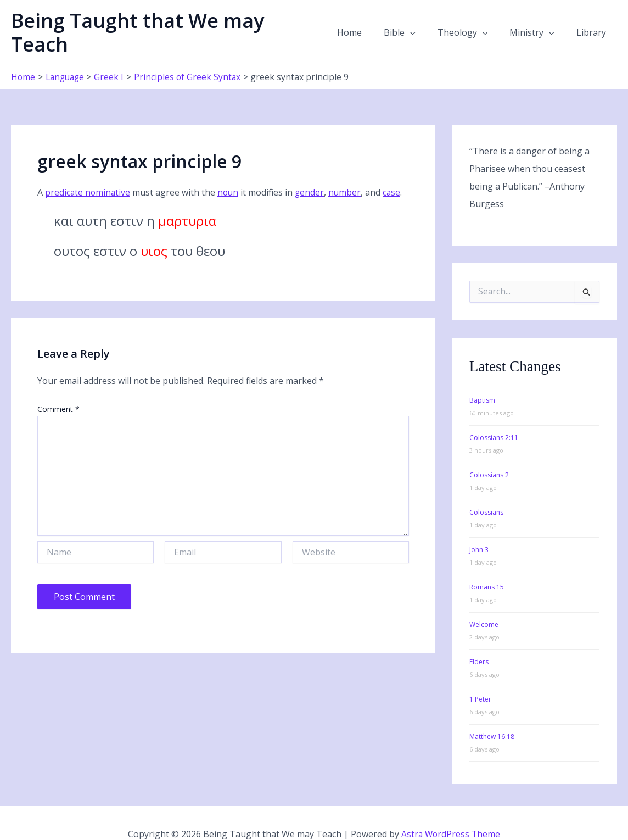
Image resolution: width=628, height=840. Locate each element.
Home (369, 22)
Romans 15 (487, 566)
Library (593, 22)
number (348, 171)
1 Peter (480, 678)
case (396, 171)
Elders (479, 640)
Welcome (484, 603)
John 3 (479, 528)
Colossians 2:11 (494, 416)
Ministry (539, 22)
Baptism (482, 379)
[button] (425, 22)
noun (230, 171)
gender (312, 171)
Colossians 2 (489, 454)
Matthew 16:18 (492, 715)
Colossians (486, 491)
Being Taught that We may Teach (169, 22)
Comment (58, 388)
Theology (474, 22)
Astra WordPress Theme (451, 813)
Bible (415, 22)
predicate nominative (88, 171)
